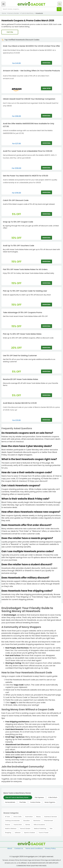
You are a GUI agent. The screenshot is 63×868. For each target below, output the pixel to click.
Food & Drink (18, 825)
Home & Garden (25, 829)
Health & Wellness (11, 829)
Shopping (8, 833)
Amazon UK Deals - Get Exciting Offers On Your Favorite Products (31, 71)
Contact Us (19, 848)
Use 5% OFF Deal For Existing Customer (20, 356)
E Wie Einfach (53, 797)
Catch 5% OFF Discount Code (16, 200)
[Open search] (60, 4)
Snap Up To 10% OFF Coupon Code (18, 222)
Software (18, 833)
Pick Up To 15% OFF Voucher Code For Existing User (25, 291)
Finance (7, 825)
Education (27, 821)
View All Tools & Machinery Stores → (18, 797)
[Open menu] (3, 4)
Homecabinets (10, 802)
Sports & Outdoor (30, 833)
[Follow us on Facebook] (27, 853)
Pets (51, 829)
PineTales (23, 802)
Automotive (29, 817)
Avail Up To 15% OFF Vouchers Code (19, 246)
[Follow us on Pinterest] (36, 853)
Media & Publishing (40, 829)
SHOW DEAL (47, 63)
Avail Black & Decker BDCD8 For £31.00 (20, 403)
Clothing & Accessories (12, 821)
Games (28, 825)
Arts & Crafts (17, 817)
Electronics (37, 821)
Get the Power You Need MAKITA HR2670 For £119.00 (26, 176)
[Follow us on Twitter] (32, 853)
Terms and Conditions (34, 848)
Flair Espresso (39, 797)
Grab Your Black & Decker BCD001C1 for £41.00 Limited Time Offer (31, 46)
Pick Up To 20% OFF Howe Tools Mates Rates (22, 334)
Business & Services (51, 817)
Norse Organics (50, 802)
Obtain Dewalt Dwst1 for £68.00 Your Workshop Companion (29, 99)
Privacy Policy (50, 848)
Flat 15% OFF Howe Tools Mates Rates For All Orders (25, 269)
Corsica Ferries (35, 802)
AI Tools (7, 817)
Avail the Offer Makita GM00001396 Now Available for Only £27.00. (29, 125)
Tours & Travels (44, 833)
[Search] (59, 9)
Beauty (38, 817)
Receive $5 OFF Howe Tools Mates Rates (21, 379)
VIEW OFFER (46, 88)
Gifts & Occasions (39, 825)
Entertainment (48, 821)
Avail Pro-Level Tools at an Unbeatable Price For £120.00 (28, 151)
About (10, 848)
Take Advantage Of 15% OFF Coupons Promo (22, 312)
